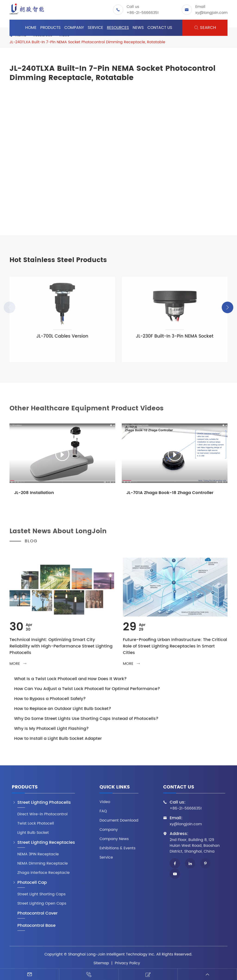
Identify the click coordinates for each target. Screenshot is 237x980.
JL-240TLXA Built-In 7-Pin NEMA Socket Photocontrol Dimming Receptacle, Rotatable (87, 42)
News (138, 28)
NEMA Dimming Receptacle (43, 864)
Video (105, 802)
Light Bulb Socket (33, 833)
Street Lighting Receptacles (46, 843)
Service (95, 28)
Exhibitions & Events (117, 848)
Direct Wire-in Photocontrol (42, 814)
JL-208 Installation (34, 493)
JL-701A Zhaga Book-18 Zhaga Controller (170, 493)
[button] (228, 307)
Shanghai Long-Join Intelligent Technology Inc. (112, 954)
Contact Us (160, 28)
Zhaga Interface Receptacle (44, 873)
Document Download (119, 821)
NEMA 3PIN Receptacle (38, 854)
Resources (118, 28)
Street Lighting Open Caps (42, 904)
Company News (114, 839)
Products (50, 28)
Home (31, 28)
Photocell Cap (32, 883)
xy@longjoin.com (211, 13)
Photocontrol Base (36, 926)
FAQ (103, 811)
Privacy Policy (127, 963)
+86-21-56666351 (143, 13)
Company (74, 28)
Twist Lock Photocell (36, 824)
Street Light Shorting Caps (41, 894)
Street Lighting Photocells (44, 803)
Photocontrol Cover (37, 913)
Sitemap (101, 963)
